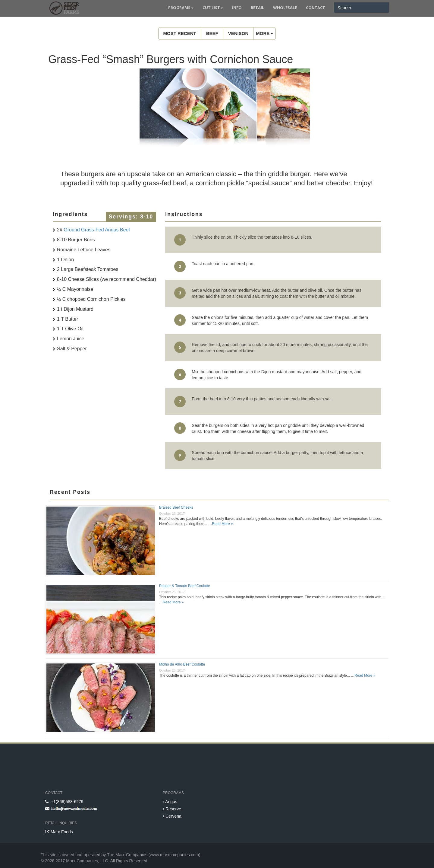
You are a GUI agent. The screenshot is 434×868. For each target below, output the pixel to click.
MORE (264, 33)
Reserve (172, 809)
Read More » (222, 524)
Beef (212, 33)
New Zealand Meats (63, 9)
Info (237, 8)
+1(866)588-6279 (64, 802)
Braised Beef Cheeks (176, 507)
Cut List (213, 8)
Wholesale (285, 8)
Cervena (172, 816)
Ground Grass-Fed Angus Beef (97, 230)
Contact (316, 8)
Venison (238, 33)
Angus (170, 802)
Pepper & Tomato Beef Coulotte (185, 586)
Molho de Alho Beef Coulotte (182, 664)
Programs (181, 8)
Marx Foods (59, 832)
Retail (257, 8)
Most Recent (180, 33)
